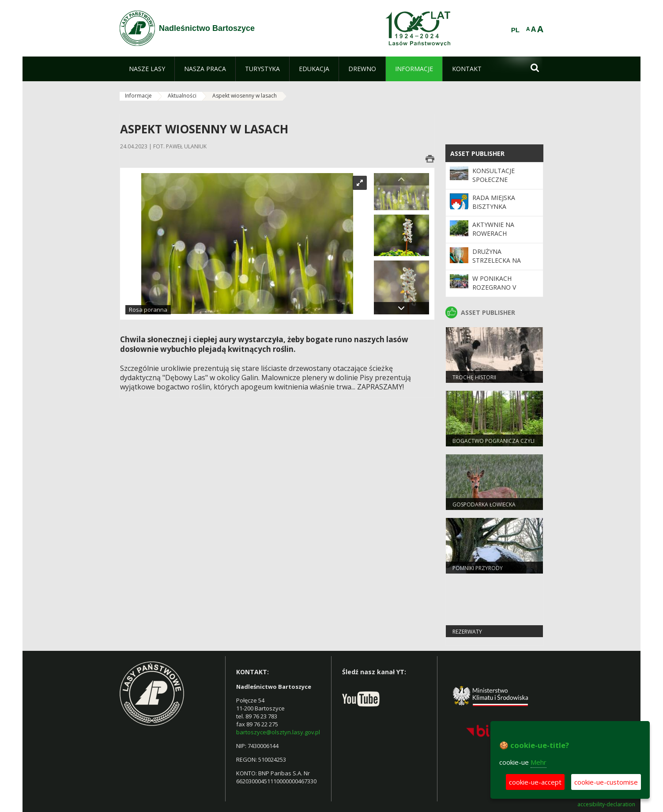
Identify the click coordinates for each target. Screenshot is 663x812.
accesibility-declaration (606, 804)
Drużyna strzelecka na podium (497, 261)
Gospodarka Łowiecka (484, 504)
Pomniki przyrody (478, 568)
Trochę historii (474, 377)
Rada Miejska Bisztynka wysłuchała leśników (494, 211)
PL (515, 30)
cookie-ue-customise (606, 782)
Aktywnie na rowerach (493, 229)
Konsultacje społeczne (493, 175)
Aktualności (182, 96)
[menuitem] (147, 69)
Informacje (138, 96)
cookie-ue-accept (535, 782)
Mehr (539, 762)
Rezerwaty (467, 632)
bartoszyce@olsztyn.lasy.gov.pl (278, 732)
